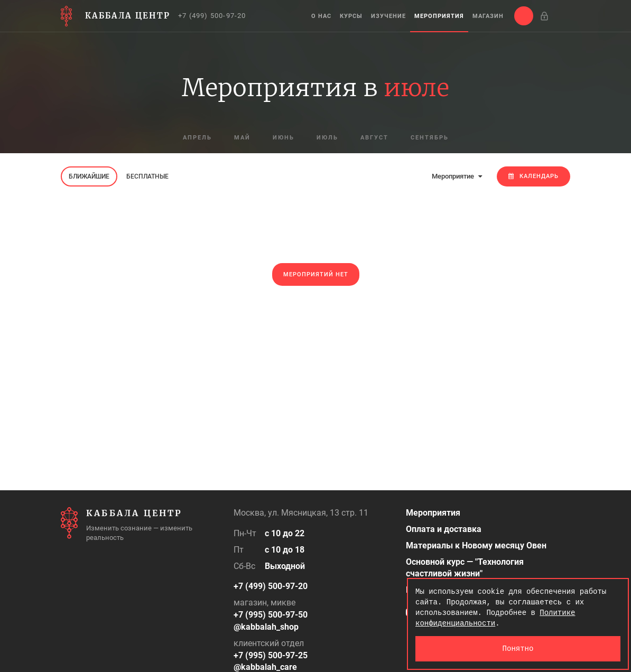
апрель (197, 138)
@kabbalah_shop (266, 627)
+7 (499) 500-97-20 (212, 16)
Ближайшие (89, 176)
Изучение (388, 16)
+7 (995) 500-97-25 (271, 655)
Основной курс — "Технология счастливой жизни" (465, 568)
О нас (321, 16)
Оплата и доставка (444, 529)
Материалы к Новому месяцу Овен (476, 545)
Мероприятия (439, 16)
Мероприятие (457, 176)
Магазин (488, 16)
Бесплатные (147, 176)
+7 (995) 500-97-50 (271, 615)
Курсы (351, 16)
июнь (284, 138)
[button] (524, 16)
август (374, 138)
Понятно (518, 648)
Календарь (533, 176)
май (242, 138)
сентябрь (430, 138)
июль (327, 138)
